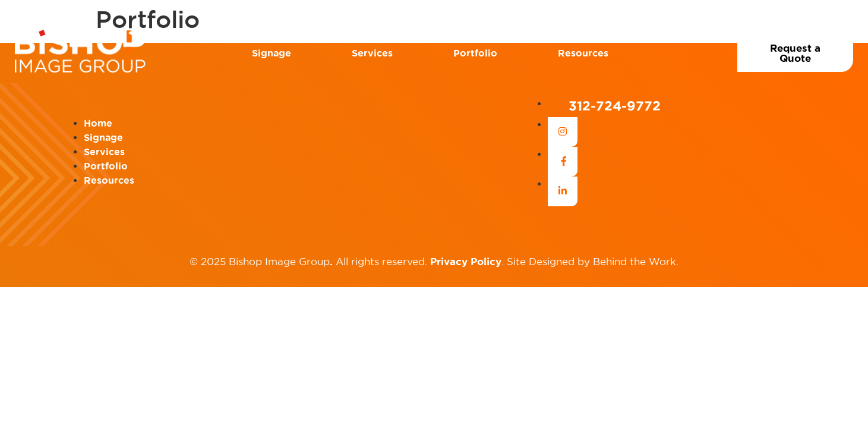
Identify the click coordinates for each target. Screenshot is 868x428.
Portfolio (475, 53)
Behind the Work (635, 262)
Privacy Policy (466, 261)
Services (372, 53)
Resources (583, 53)
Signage (272, 53)
